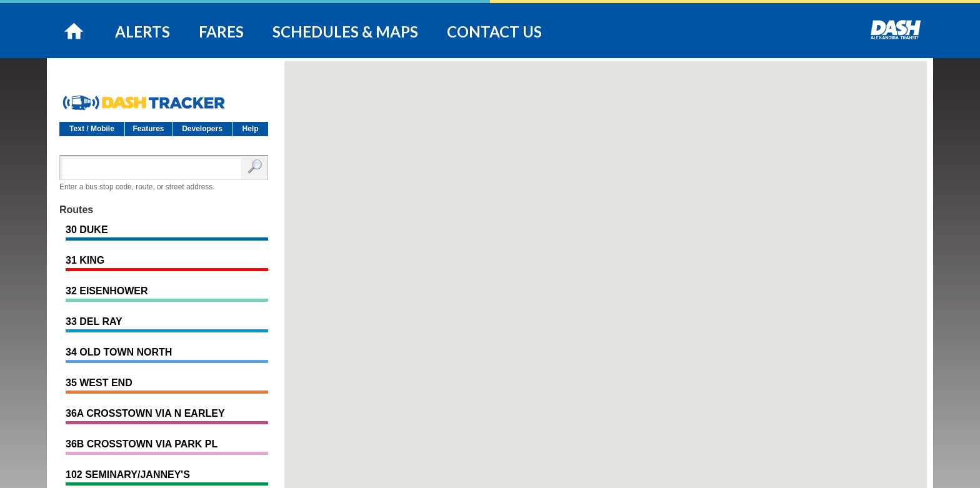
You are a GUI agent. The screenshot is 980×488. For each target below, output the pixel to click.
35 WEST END (99, 383)
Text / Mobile (92, 129)
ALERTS (142, 32)
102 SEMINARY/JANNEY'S (128, 475)
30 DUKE (87, 230)
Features (148, 129)
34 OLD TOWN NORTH (119, 352)
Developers (202, 129)
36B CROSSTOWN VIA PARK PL (142, 444)
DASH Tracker (164, 98)
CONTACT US (494, 32)
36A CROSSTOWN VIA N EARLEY (145, 413)
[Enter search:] (153, 167)
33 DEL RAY (94, 321)
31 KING (85, 260)
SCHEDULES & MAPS (345, 32)
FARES (221, 32)
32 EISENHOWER (107, 291)
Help (250, 129)
